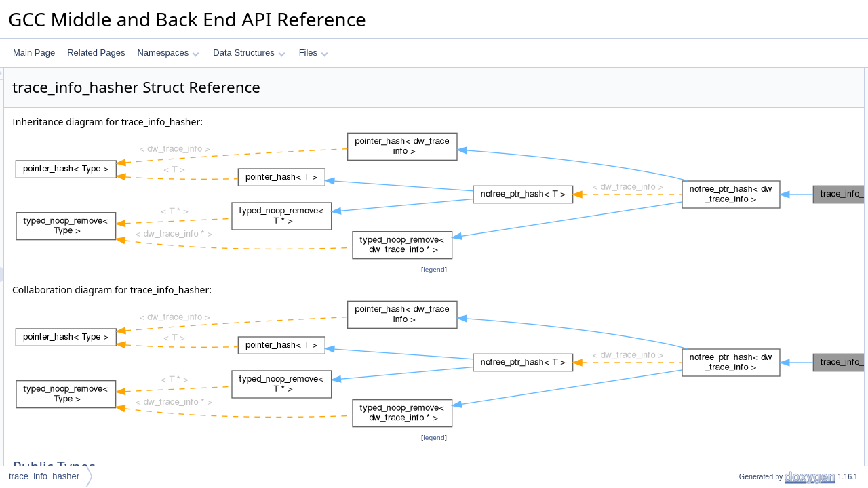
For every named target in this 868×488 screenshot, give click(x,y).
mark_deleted (752, 195)
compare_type (753, 105)
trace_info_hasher (44, 476)
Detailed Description (753, 299)
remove (741, 254)
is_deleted (746, 224)
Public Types (740, 75)
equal (737, 150)
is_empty (744, 239)
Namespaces (168, 53)
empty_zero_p (753, 284)
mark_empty (750, 209)
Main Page (34, 53)
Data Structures (249, 53)
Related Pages (96, 53)
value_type (747, 90)
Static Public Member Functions (774, 120)
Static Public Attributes (757, 269)
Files (314, 53)
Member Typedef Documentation (776, 314)
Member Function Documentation (777, 359)
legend (436, 269)
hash (736, 135)
